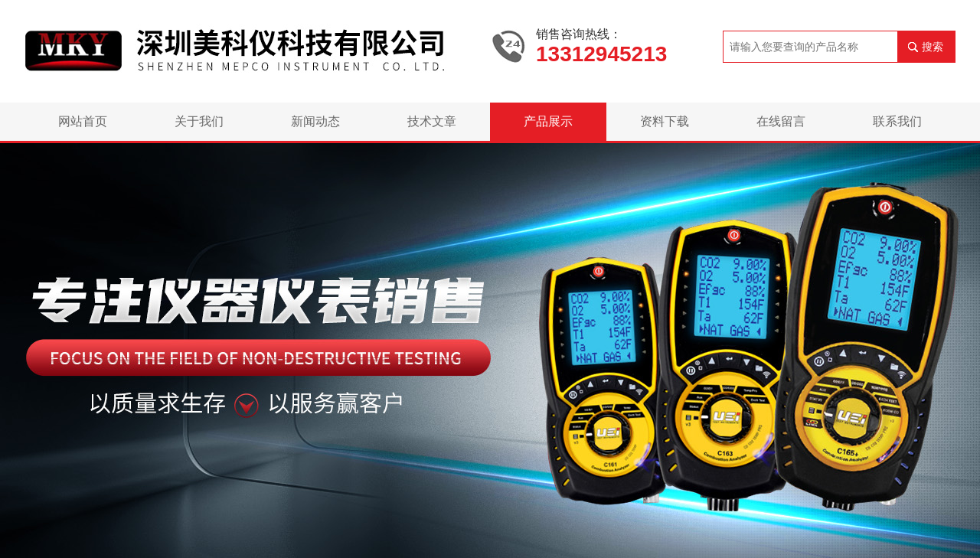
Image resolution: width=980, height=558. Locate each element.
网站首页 (83, 121)
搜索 (933, 47)
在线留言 (781, 121)
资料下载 (665, 121)
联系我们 (897, 121)
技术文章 (432, 121)
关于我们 (199, 121)
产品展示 (548, 121)
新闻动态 (315, 121)
